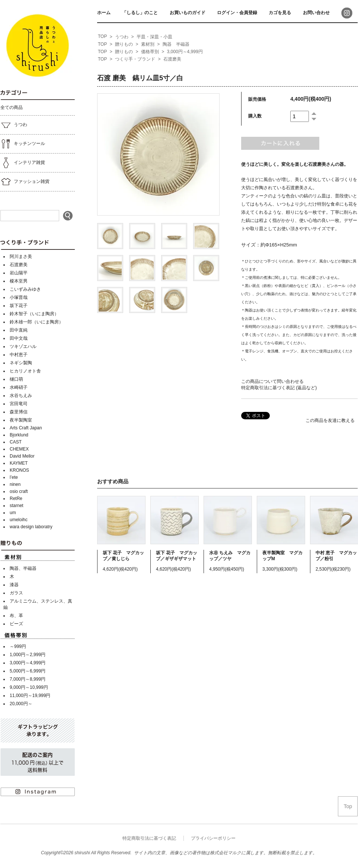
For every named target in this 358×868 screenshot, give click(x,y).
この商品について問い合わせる (272, 381)
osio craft (19, 491)
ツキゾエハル (23, 346)
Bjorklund (19, 435)
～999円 (18, 646)
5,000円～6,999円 (28, 671)
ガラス (16, 593)
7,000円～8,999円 (28, 679)
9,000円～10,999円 (29, 687)
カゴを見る (280, 13)
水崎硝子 (19, 387)
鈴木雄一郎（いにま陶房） (36, 322)
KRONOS (19, 470)
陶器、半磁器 (23, 568)
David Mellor (22, 456)
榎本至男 (19, 281)
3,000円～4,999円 (28, 663)
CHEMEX (19, 449)
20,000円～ (21, 704)
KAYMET (19, 463)
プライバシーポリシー (213, 838)
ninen (15, 484)
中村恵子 (19, 355)
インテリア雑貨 (23, 163)
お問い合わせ (316, 13)
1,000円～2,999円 (28, 655)
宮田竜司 (19, 404)
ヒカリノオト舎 (25, 371)
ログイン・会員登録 (237, 13)
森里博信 (19, 412)
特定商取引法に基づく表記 (149, 838)
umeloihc (19, 520)
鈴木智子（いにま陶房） (34, 314)
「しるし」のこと (140, 13)
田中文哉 (19, 338)
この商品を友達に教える (330, 420)
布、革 (16, 616)
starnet (17, 506)
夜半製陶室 (21, 420)
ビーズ (16, 624)
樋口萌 (16, 379)
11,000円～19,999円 (30, 696)
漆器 (14, 585)
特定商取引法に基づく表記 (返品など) (279, 388)
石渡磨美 (19, 265)
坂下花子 (19, 306)
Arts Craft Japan (26, 428)
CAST (16, 442)
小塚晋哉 (19, 297)
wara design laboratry (31, 527)
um (13, 513)
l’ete (14, 477)
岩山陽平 (19, 273)
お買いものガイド (188, 13)
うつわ (14, 125)
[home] (102, 37)
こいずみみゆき (25, 289)
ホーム (104, 13)
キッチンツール (23, 144)
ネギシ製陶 (21, 363)
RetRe (16, 498)
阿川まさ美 (21, 256)
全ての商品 (12, 107)
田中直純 (19, 330)
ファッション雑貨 (25, 182)
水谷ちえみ (21, 396)
